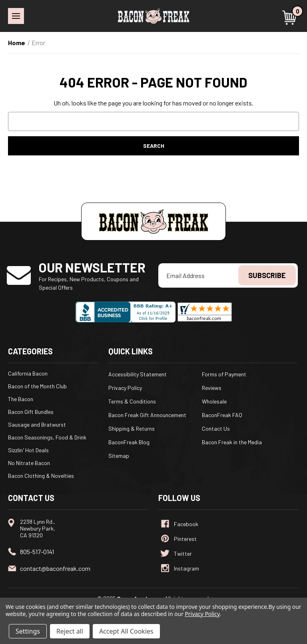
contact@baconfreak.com (55, 568)
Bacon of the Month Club (37, 386)
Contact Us (216, 428)
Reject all (70, 631)
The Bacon (21, 399)
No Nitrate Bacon (29, 463)
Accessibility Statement (138, 374)
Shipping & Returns (132, 428)
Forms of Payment (224, 374)
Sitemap (119, 456)
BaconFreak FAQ (222, 415)
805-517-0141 (37, 552)
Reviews (212, 388)
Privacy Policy (125, 388)
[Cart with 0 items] (291, 18)
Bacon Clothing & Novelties (41, 476)
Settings (28, 631)
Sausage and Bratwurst (37, 424)
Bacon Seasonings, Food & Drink (47, 437)
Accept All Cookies (126, 631)
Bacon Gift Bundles (31, 412)
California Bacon (28, 373)
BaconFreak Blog (129, 442)
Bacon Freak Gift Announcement (147, 415)
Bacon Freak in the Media (232, 442)
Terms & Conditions (132, 401)
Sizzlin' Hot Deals (28, 450)
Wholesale (214, 401)
